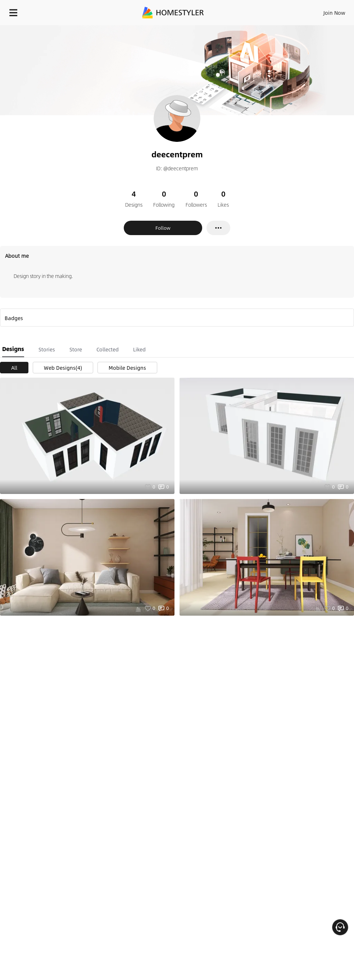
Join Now (334, 13)
